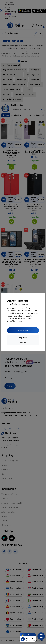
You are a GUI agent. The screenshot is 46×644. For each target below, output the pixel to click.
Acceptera (23, 330)
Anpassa (23, 338)
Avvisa (23, 343)
